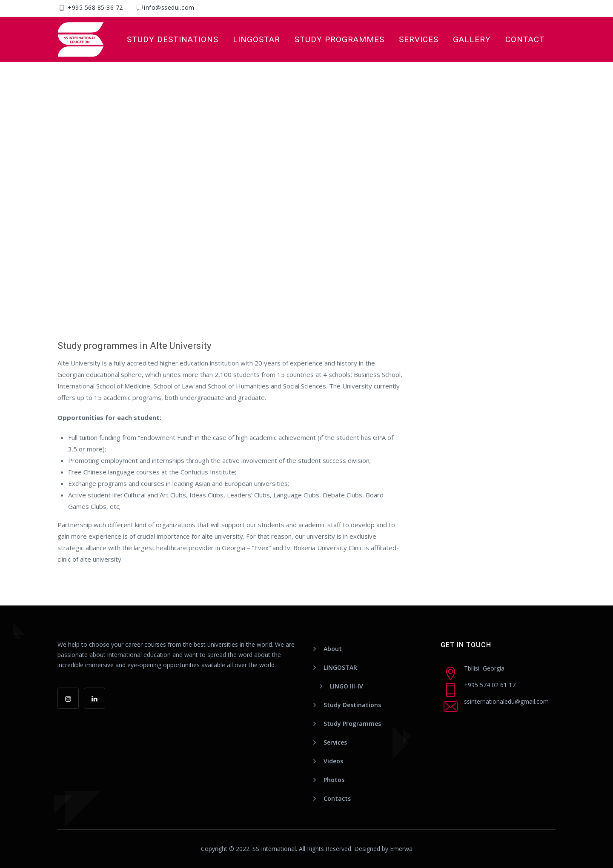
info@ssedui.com (169, 7)
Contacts (337, 798)
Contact (525, 39)
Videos (333, 761)
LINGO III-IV (347, 686)
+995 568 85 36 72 (95, 7)
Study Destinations (173, 39)
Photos (334, 780)
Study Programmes (339, 39)
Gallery (472, 39)
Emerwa (401, 849)
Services (419, 39)
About (333, 649)
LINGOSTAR (256, 39)
